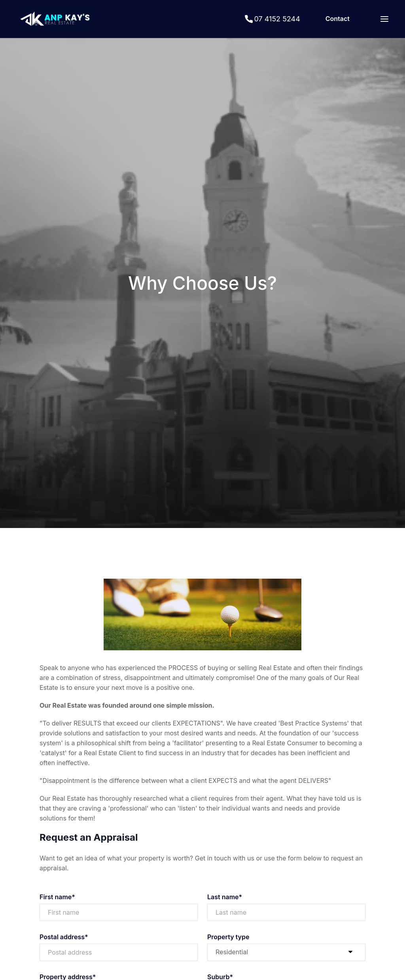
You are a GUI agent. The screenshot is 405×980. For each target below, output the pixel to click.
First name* (57, 897)
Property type (228, 937)
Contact (338, 19)
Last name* (225, 897)
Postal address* (64, 937)
